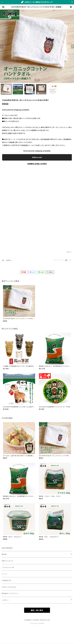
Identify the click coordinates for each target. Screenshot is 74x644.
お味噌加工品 (6, 580)
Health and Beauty (9, 587)
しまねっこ (5, 600)
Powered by (37, 623)
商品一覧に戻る (37, 610)
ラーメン (5, 574)
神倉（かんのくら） (8, 561)
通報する (69, 252)
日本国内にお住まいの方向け (37, 164)
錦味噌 (4, 554)
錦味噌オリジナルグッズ (10, 593)
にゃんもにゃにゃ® (8, 567)
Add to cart (37, 157)
